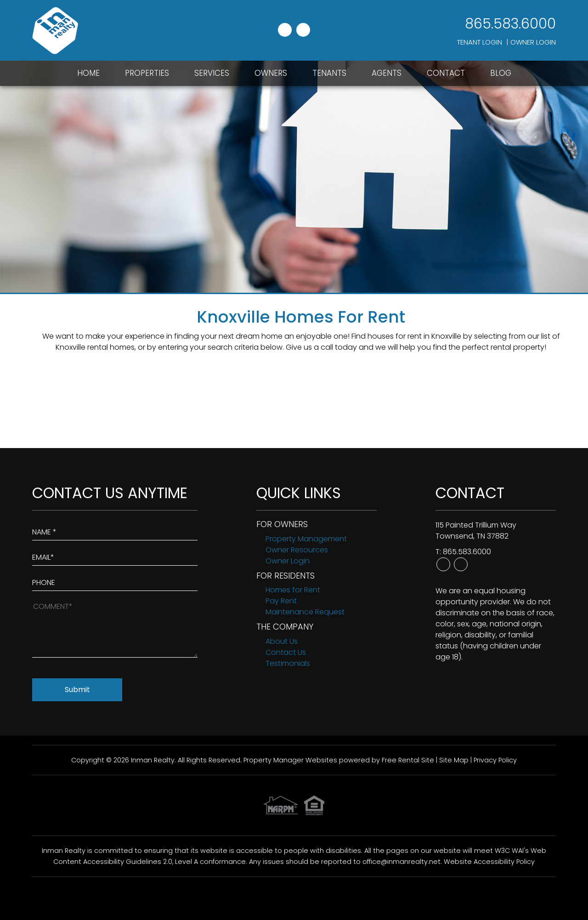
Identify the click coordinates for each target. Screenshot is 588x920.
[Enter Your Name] (115, 530)
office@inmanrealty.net (401, 862)
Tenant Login (480, 42)
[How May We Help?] (115, 629)
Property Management (306, 539)
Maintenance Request (305, 612)
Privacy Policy (495, 760)
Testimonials (288, 663)
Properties (147, 73)
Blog (501, 73)
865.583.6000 (510, 24)
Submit (77, 690)
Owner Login (533, 42)
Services (212, 73)
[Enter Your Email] (115, 555)
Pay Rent (281, 601)
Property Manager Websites (290, 760)
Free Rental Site (408, 760)
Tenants (329, 73)
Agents (387, 73)
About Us (282, 641)
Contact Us (286, 652)
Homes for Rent (293, 590)
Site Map (454, 760)
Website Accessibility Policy (489, 862)
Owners (271, 73)
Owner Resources (297, 550)
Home (88, 73)
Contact (446, 73)
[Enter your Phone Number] (115, 581)
